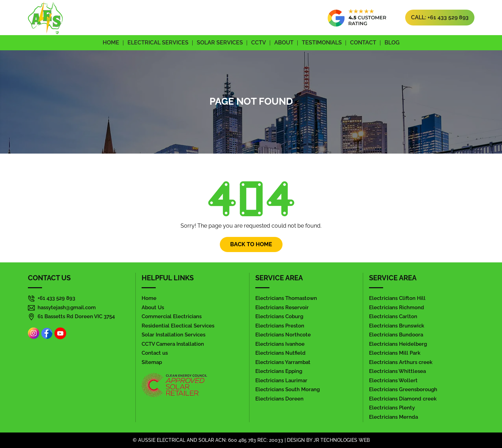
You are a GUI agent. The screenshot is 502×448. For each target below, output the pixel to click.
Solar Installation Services (173, 335)
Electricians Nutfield (280, 353)
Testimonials (322, 43)
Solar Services (220, 43)
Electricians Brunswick (397, 326)
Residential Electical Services (178, 326)
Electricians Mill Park (395, 353)
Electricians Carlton (393, 316)
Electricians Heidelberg (398, 344)
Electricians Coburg (279, 316)
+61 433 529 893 (56, 298)
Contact (363, 43)
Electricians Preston (280, 326)
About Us (153, 308)
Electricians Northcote (283, 335)
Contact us (155, 353)
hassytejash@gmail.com (67, 308)
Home (111, 43)
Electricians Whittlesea (397, 371)
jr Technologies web (342, 440)
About (284, 43)
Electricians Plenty (392, 408)
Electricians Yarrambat (283, 362)
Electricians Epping (279, 371)
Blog (392, 43)
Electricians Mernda (393, 417)
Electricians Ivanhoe (280, 344)
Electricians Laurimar (281, 381)
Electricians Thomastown (286, 298)
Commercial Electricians (172, 316)
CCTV (259, 43)
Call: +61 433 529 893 (440, 17)
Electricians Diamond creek (403, 399)
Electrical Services (158, 43)
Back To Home (251, 244)
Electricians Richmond (397, 308)
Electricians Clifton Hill (397, 298)
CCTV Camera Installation (173, 344)
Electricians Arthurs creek (401, 362)
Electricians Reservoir (282, 308)
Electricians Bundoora (396, 335)
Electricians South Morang (288, 389)
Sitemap (152, 362)
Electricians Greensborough (403, 389)
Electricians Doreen (279, 399)
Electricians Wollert (393, 381)
